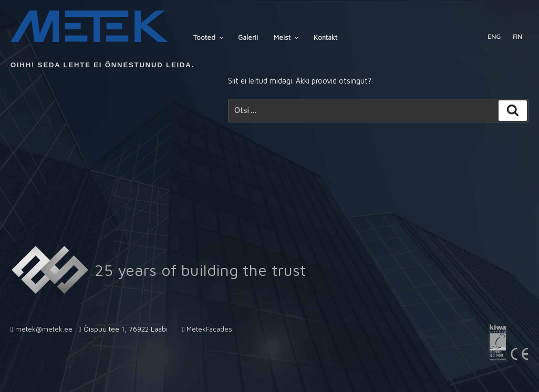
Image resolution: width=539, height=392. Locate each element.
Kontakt (325, 37)
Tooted (209, 37)
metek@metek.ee (44, 329)
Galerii (248, 37)
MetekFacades (209, 329)
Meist (287, 37)
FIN (517, 37)
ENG (494, 37)
